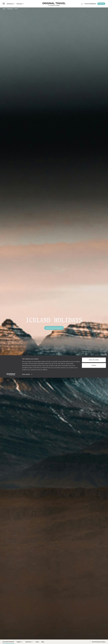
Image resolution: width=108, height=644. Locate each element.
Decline (94, 632)
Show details (26, 641)
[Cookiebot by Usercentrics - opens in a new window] (11, 641)
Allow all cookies (94, 626)
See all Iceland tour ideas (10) (54, 328)
